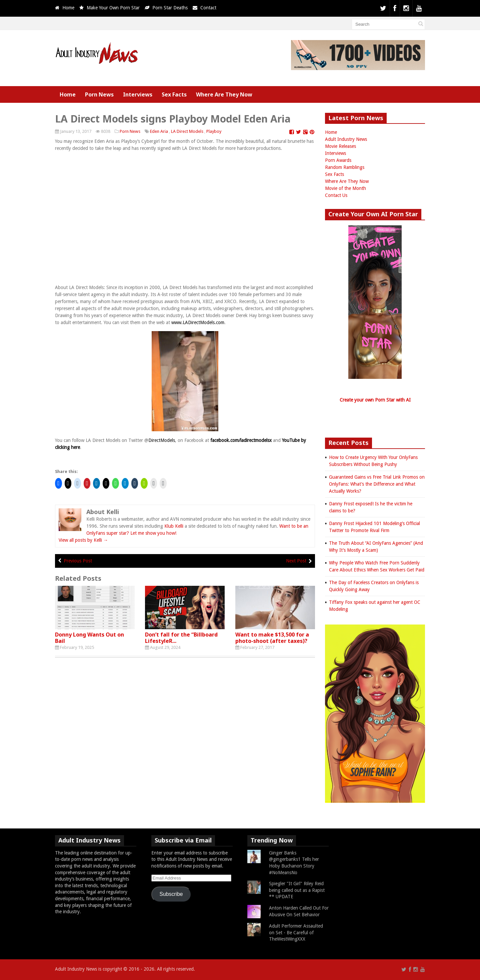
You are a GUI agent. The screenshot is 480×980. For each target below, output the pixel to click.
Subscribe (171, 894)
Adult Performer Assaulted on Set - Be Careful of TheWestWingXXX (296, 932)
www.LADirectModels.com (198, 322)
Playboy (214, 131)
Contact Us (336, 195)
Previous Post (78, 561)
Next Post (296, 561)
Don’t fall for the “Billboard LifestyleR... (181, 638)
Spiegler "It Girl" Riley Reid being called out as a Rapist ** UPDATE (297, 890)
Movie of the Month (345, 188)
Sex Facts (174, 94)
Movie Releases (340, 146)
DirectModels (162, 440)
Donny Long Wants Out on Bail (89, 638)
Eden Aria (159, 131)
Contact (208, 8)
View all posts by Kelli (83, 540)
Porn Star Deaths (170, 8)
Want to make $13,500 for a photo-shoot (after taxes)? (272, 638)
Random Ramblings (345, 167)
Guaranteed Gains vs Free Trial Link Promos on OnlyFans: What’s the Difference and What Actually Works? (377, 484)
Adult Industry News (346, 139)
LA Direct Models (187, 131)
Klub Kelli (174, 526)
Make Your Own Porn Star (113, 8)
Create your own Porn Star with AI (375, 400)
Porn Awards (338, 160)
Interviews (138, 94)
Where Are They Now (224, 94)
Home (68, 8)
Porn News (99, 94)
